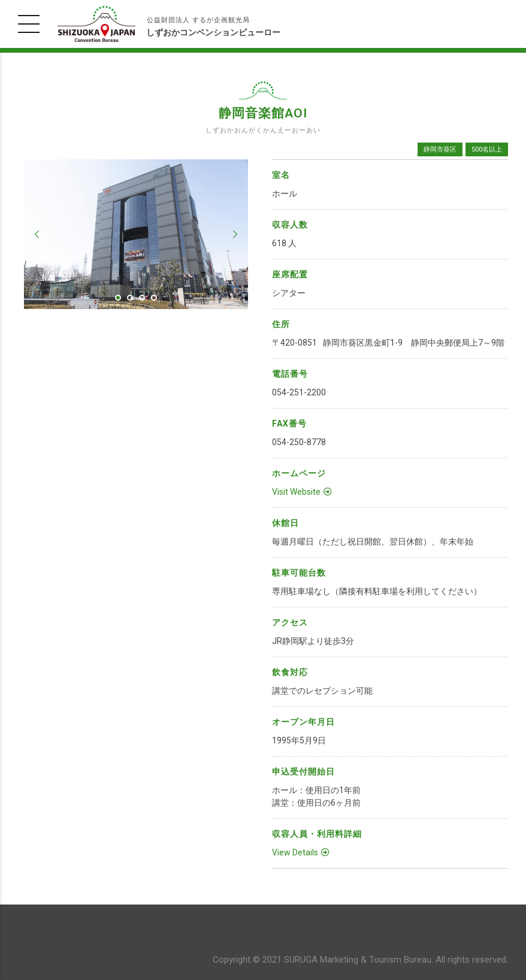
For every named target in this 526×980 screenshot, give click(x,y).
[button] (37, 234)
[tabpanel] (136, 234)
